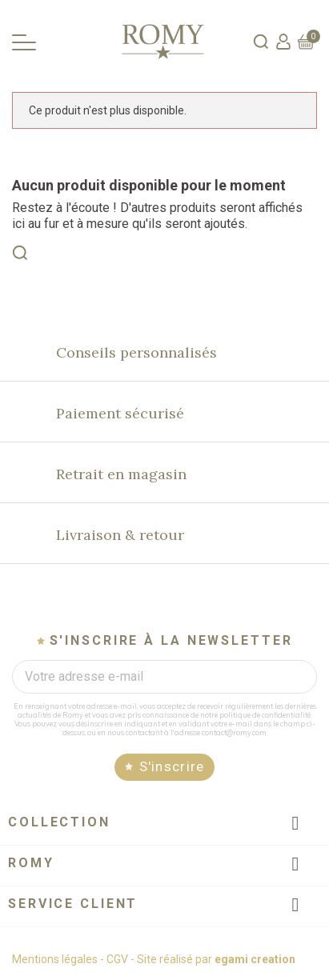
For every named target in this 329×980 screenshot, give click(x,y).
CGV (117, 959)
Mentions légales (55, 959)
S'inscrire (172, 766)
